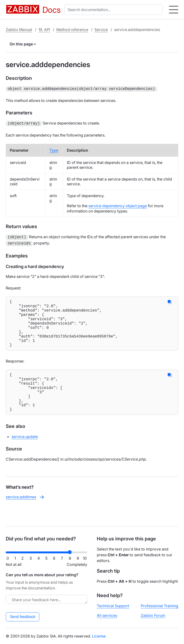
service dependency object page (118, 205)
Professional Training (159, 606)
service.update (25, 454)
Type (54, 149)
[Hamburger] (174, 10)
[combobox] (114, 10)
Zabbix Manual (19, 30)
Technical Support (113, 606)
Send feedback (23, 617)
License (99, 636)
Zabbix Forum (153, 615)
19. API (44, 30)
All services (107, 615)
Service (101, 30)
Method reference (72, 30)
